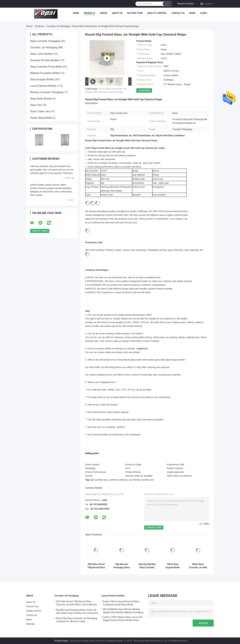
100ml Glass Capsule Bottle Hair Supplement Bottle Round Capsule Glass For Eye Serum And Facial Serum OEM (173, 566)
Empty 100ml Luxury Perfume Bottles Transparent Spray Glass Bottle (121, 603)
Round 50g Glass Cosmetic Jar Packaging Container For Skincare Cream (77, 620)
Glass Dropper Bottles (42, 79)
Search (167, 4)
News (192, 13)
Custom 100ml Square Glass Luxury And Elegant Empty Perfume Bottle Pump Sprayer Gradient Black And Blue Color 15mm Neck (123, 619)
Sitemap (30, 624)
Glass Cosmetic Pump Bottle (46, 67)
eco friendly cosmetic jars (141, 480)
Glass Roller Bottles (41, 99)
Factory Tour (135, 13)
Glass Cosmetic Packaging (45, 41)
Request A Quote (185, 4)
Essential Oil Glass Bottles (45, 60)
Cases (203, 13)
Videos (104, 13)
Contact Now (144, 90)
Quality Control (157, 13)
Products (89, 13)
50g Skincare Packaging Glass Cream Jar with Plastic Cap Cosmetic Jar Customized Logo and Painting (122, 566)
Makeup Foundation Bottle (45, 73)
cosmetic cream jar (118, 480)
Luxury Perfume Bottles (43, 86)
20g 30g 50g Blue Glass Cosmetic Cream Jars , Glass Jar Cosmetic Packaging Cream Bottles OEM (147, 566)
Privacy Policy (61, 641)
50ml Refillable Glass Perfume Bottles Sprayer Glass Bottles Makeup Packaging (123, 611)
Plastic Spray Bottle (41, 118)
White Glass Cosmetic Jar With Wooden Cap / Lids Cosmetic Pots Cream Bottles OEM (198, 566)
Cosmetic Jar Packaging (58, 26)
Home (76, 13)
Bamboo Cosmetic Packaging (47, 92)
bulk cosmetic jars (99, 480)
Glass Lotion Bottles (41, 54)
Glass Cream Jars (40, 111)
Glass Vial (36, 105)
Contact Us (178, 13)
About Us (117, 13)
